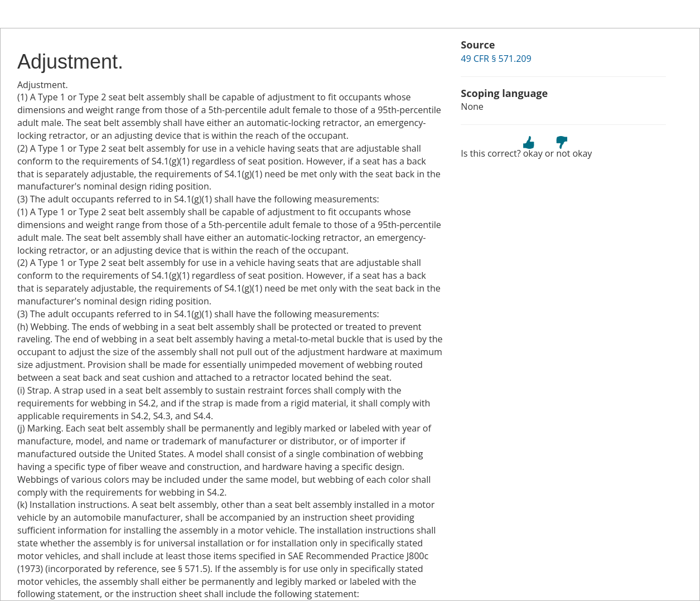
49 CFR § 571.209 (496, 59)
